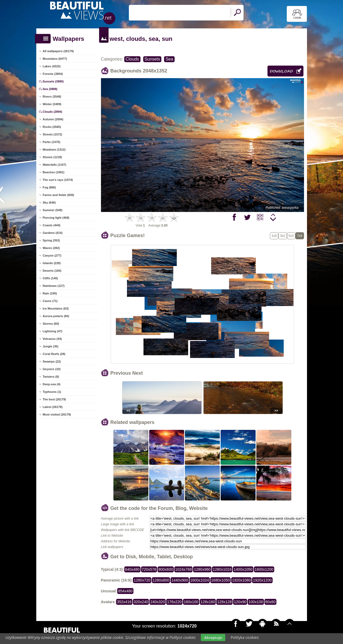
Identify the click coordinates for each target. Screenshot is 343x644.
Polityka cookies (245, 637)
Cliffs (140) (50, 278)
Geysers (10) (52, 369)
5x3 (291, 236)
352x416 (124, 602)
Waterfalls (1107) (55, 165)
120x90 (240, 602)
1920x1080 (241, 580)
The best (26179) (54, 399)
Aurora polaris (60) (56, 316)
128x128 (224, 602)
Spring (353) (51, 240)
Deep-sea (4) (52, 384)
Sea (169, 59)
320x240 (141, 602)
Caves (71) (50, 301)
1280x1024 (222, 569)
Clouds (132, 59)
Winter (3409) (52, 104)
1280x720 (142, 580)
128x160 (208, 602)
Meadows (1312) (54, 150)
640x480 (132, 569)
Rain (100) (50, 293)
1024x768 (184, 569)
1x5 (274, 236)
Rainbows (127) (54, 286)
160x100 (191, 602)
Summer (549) (53, 210)
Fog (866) (49, 187)
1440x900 (180, 580)
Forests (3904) (53, 74)
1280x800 (161, 580)
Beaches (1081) (54, 172)
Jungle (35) (51, 346)
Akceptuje (213, 638)
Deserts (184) (52, 271)
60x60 (270, 602)
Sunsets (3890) (53, 81)
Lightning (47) (53, 331)
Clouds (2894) (53, 112)
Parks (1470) (52, 142)
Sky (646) (49, 203)
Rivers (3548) (52, 97)
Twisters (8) (51, 377)
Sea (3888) (50, 89)
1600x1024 (200, 580)
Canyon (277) (52, 255)
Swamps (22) (52, 361)
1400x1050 (243, 569)
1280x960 (202, 569)
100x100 (256, 602)
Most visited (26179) (57, 414)
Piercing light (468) (56, 218)
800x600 (166, 569)
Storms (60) (51, 324)
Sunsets (152, 59)
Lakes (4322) (52, 66)
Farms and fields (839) (58, 195)
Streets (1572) (53, 134)
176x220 (174, 602)
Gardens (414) (53, 233)
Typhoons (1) (52, 392)
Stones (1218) (53, 157)
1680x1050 (220, 580)
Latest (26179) (53, 407)
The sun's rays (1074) (58, 180)
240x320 (158, 602)
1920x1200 (262, 580)
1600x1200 (264, 569)
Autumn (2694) (53, 119)
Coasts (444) (52, 225)
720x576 (149, 569)
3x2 (282, 236)
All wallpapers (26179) (58, 51)
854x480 (125, 591)
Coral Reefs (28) (54, 354)
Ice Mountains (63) (56, 308)
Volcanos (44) (52, 339)
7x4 (300, 236)
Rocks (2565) (52, 127)
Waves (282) (51, 248)
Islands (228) (52, 263)
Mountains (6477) (55, 59)
